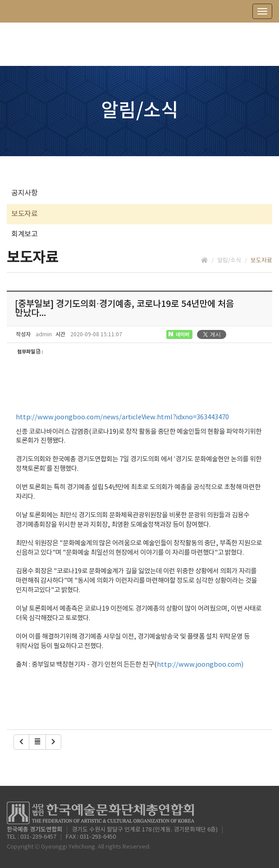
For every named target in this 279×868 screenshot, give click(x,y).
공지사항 (24, 193)
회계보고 (24, 234)
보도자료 (24, 214)
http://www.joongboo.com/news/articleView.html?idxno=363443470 (122, 417)
